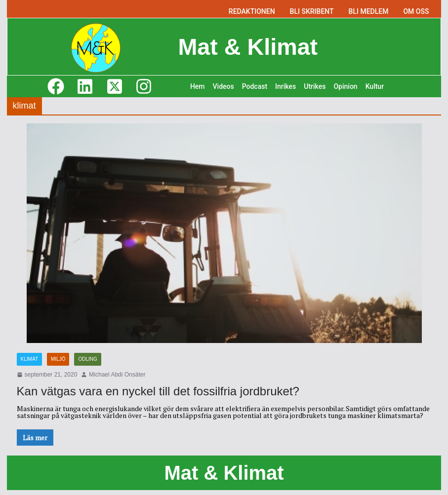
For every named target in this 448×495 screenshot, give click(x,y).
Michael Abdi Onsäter (117, 375)
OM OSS (416, 11)
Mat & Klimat (248, 46)
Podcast (255, 86)
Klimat (29, 359)
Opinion (345, 86)
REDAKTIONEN (252, 11)
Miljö (58, 359)
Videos (224, 86)
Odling (87, 359)
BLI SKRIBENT (312, 11)
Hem (198, 86)
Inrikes (285, 86)
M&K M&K (58, 473)
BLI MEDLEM (369, 11)
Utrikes (315, 86)
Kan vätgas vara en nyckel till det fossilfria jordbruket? (158, 391)
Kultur (375, 86)
